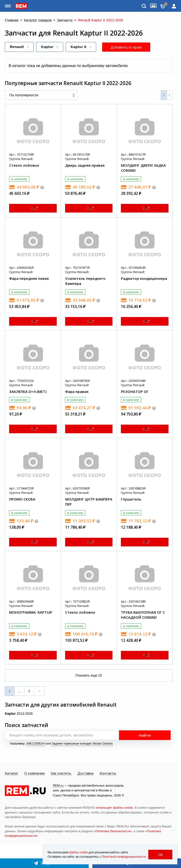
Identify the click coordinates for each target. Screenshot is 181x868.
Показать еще (89, 675)
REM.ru (58, 785)
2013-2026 (19, 714)
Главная (12, 20)
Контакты (108, 773)
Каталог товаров (38, 20)
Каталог (12, 773)
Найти (145, 735)
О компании (34, 773)
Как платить (61, 773)
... (19, 691)
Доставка (85, 773)
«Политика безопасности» (113, 831)
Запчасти (65, 20)
